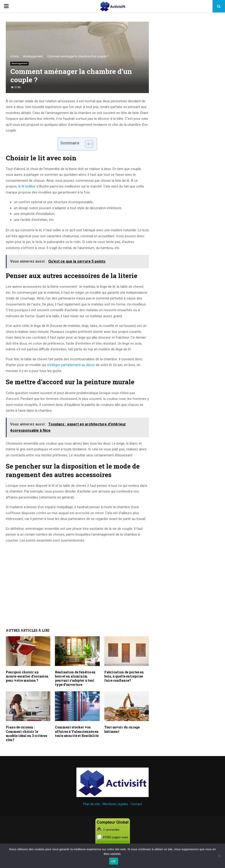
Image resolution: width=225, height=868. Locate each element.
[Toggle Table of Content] (87, 144)
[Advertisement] (77, 580)
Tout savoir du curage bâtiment (122, 729)
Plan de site (91, 804)
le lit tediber (27, 186)
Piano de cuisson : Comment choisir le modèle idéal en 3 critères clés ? (26, 733)
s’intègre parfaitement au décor (71, 365)
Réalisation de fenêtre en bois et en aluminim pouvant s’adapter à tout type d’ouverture (75, 678)
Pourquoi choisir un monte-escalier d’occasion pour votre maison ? (27, 676)
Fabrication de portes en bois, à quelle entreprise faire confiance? (124, 676)
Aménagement (19, 63)
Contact (136, 804)
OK (114, 861)
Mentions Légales (115, 804)
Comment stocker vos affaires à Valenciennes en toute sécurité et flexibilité (77, 731)
